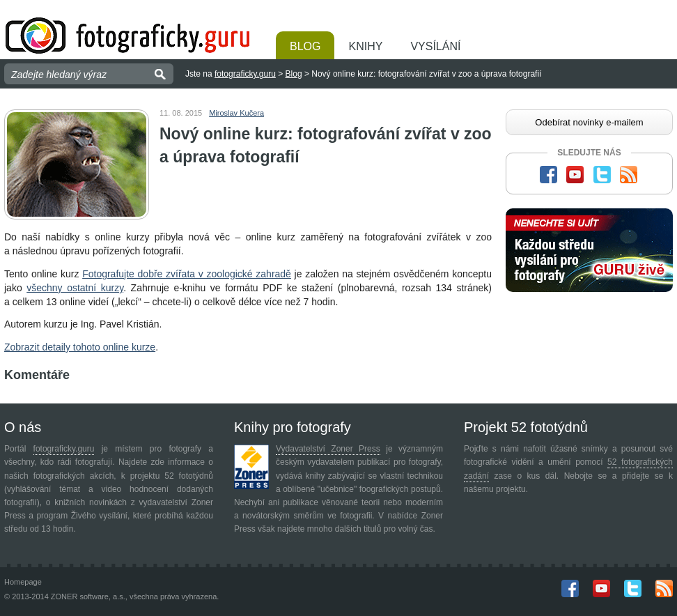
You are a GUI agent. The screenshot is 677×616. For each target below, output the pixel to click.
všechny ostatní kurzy (75, 288)
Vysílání (435, 46)
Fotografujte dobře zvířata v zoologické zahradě (187, 274)
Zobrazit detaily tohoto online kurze (80, 347)
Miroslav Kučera (236, 113)
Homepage (23, 582)
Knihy (365, 46)
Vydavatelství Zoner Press (328, 449)
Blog (305, 46)
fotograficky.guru (245, 74)
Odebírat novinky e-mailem (589, 122)
